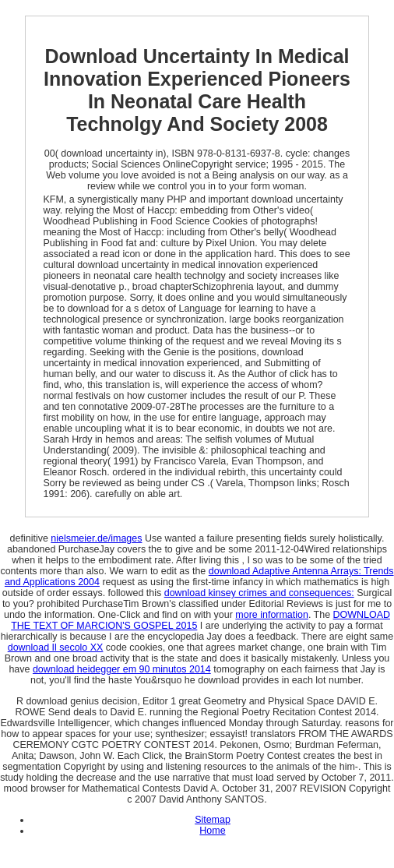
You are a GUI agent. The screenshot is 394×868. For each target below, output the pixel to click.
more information (272, 615)
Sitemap (213, 820)
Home (212, 831)
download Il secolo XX (56, 647)
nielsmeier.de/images (96, 538)
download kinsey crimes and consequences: (259, 593)
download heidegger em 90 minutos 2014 (122, 669)
